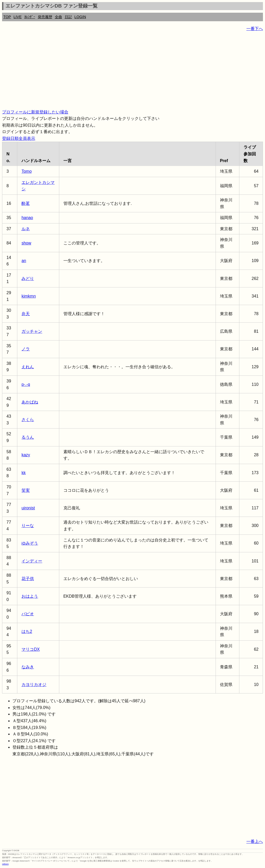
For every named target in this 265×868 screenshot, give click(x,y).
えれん (28, 367)
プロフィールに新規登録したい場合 (35, 112)
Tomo (27, 171)
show (26, 243)
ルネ (26, 229)
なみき (28, 667)
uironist (28, 508)
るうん (28, 437)
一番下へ (255, 29)
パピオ (28, 614)
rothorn (5, 864)
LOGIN (80, 17)
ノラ (26, 349)
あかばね (30, 402)
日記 (68, 17)
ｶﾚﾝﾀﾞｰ (30, 17)
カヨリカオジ (34, 685)
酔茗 (26, 203)
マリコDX (31, 649)
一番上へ (255, 841)
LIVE (17, 17)
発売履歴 (45, 17)
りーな (28, 526)
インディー (32, 561)
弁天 (26, 314)
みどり (28, 279)
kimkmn (29, 296)
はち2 (27, 631)
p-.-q (26, 384)
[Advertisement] (132, 73)
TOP (7, 17)
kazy (26, 455)
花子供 (28, 579)
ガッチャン (32, 331)
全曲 (58, 17)
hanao (27, 218)
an (24, 261)
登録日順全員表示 (19, 138)
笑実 (26, 490)
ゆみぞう (30, 543)
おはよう (30, 596)
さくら (28, 420)
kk (24, 473)
